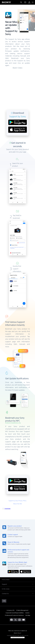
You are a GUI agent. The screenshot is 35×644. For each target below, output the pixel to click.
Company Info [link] (11, 610)
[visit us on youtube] (24, 620)
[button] (17, 580)
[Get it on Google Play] (14, 571)
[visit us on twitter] (16, 620)
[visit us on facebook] (12, 620)
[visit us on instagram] (20, 620)
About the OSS (17, 504)
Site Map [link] (28, 615)
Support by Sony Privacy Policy (17, 501)
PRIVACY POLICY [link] (17, 633)
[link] (4, 601)
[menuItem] (25, 2)
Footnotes (7, 509)
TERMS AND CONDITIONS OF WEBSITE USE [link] (18, 631)
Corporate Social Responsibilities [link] (15, 613)
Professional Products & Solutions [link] (14, 615)
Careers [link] (27, 613)
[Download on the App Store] (25, 571)
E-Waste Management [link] (22, 610)
